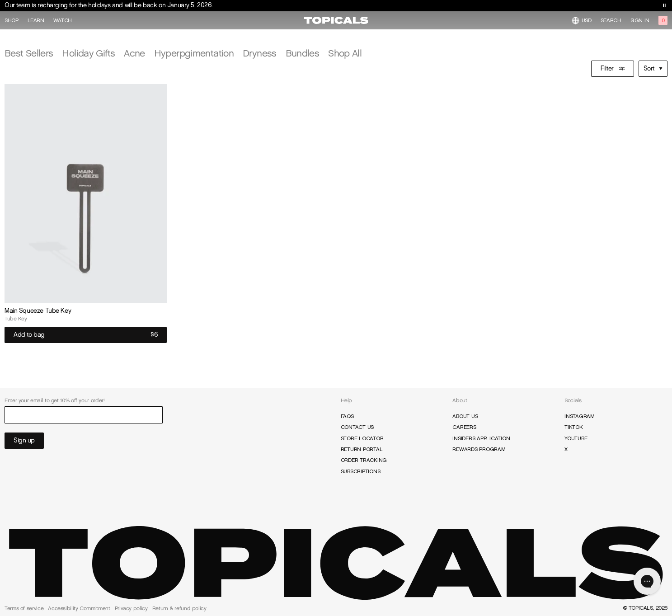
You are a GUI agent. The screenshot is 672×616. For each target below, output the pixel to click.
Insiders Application (481, 438)
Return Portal (362, 449)
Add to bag (86, 335)
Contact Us (357, 427)
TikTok (574, 427)
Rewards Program (479, 449)
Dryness (260, 53)
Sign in (640, 20)
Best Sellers (29, 53)
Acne (134, 53)
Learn (36, 20)
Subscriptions (361, 471)
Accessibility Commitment (79, 608)
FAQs (347, 416)
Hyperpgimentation (194, 53)
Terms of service (24, 608)
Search (611, 20)
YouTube (576, 438)
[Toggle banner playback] (664, 5)
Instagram (580, 416)
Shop (12, 20)
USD (582, 21)
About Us (465, 416)
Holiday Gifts (88, 53)
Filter (612, 68)
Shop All (345, 53)
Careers (464, 427)
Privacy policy (131, 608)
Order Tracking (364, 460)
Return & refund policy (179, 608)
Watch (63, 20)
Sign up (24, 440)
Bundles (303, 53)
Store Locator (362, 438)
